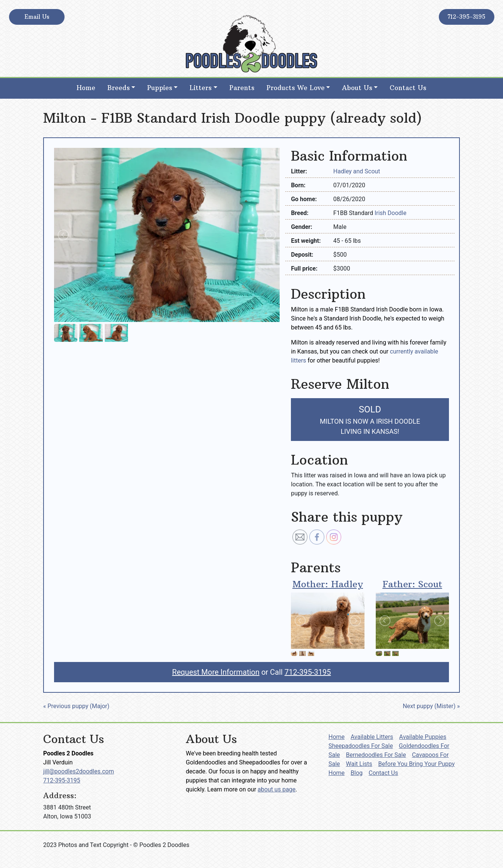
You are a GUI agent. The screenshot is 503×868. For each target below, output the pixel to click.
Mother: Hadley (328, 584)
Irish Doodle (391, 213)
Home (86, 88)
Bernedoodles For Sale (376, 755)
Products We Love (296, 88)
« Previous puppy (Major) (76, 706)
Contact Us (408, 88)
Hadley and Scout (357, 171)
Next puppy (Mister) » (431, 706)
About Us (357, 88)
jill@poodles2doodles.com (78, 771)
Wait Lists (359, 764)
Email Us (37, 17)
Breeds (119, 88)
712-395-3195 (466, 17)
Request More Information (216, 672)
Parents (242, 88)
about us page (276, 789)
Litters (201, 88)
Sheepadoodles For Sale (361, 746)
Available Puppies (423, 737)
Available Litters (372, 737)
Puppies (160, 88)
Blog (357, 773)
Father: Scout (412, 584)
